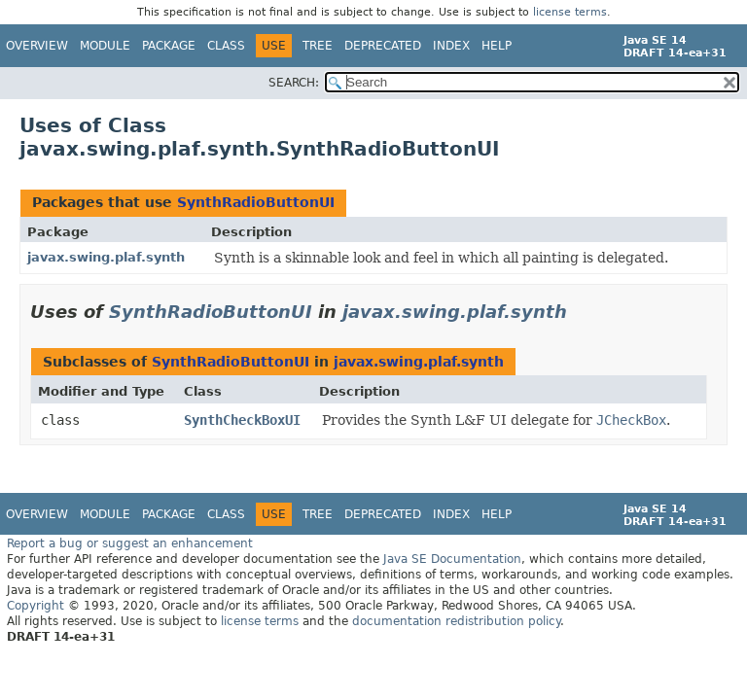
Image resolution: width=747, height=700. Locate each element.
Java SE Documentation (452, 559)
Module (105, 46)
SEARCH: (294, 83)
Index (451, 46)
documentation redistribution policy (456, 621)
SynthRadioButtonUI (256, 202)
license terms (570, 12)
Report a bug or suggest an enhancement (130, 543)
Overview (37, 46)
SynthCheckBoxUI (242, 420)
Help (497, 46)
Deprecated (383, 46)
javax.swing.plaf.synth (106, 257)
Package (169, 46)
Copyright (36, 606)
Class (226, 46)
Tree (318, 46)
